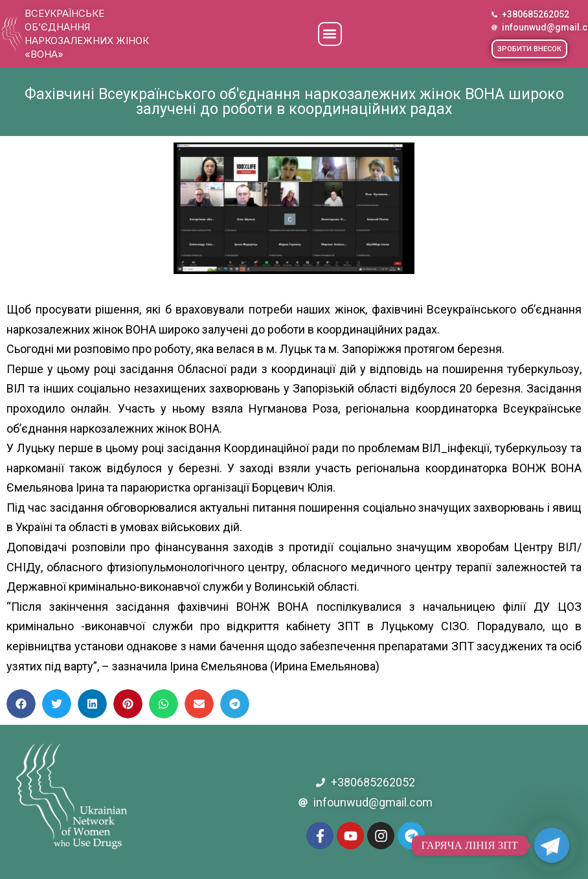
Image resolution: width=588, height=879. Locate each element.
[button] (330, 34)
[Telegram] (552, 845)
